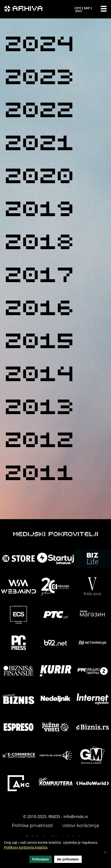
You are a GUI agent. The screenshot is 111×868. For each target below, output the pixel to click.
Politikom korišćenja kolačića (26, 847)
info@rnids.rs (76, 817)
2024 (39, 46)
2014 (39, 376)
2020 (39, 178)
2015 (39, 343)
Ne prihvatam (68, 859)
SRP (87, 8)
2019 (39, 211)
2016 (39, 310)
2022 (39, 112)
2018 (39, 244)
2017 (39, 277)
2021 (39, 145)
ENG (79, 11)
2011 (39, 475)
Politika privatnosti (33, 826)
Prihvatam (40, 859)
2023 (39, 79)
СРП (78, 8)
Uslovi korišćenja (81, 826)
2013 (39, 409)
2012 (39, 442)
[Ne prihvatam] (105, 852)
